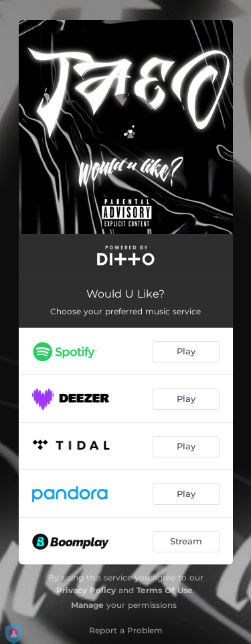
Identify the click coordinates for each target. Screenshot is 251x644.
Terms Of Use (165, 590)
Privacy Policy (86, 590)
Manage (87, 605)
